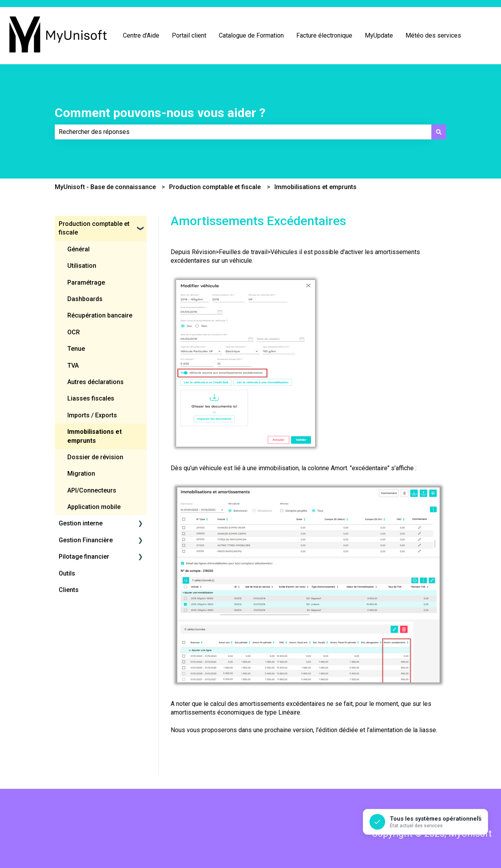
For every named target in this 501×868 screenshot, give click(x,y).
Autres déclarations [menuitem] (96, 382)
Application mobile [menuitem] (94, 507)
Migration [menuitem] (81, 474)
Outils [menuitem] (67, 573)
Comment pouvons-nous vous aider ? (160, 113)
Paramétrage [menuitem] (86, 282)
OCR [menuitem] (74, 332)
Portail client (189, 35)
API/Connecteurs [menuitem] (92, 490)
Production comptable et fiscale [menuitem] (94, 228)
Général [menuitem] (78, 249)
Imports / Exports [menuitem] (92, 415)
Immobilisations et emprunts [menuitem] (95, 436)
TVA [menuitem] (73, 365)
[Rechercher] (439, 132)
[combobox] (243, 132)
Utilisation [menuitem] (82, 266)
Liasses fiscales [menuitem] (91, 398)
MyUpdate (379, 35)
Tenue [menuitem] (76, 349)
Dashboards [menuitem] (85, 299)
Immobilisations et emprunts (315, 187)
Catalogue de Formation (251, 35)
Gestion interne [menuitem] (81, 523)
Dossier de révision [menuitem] (95, 457)
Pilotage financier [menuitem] (84, 557)
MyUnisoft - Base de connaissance (105, 187)
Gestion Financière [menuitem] (86, 540)
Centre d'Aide (141, 35)
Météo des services (433, 35)
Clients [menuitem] (69, 590)
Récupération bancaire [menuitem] (100, 315)
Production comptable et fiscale (215, 187)
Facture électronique (324, 35)
